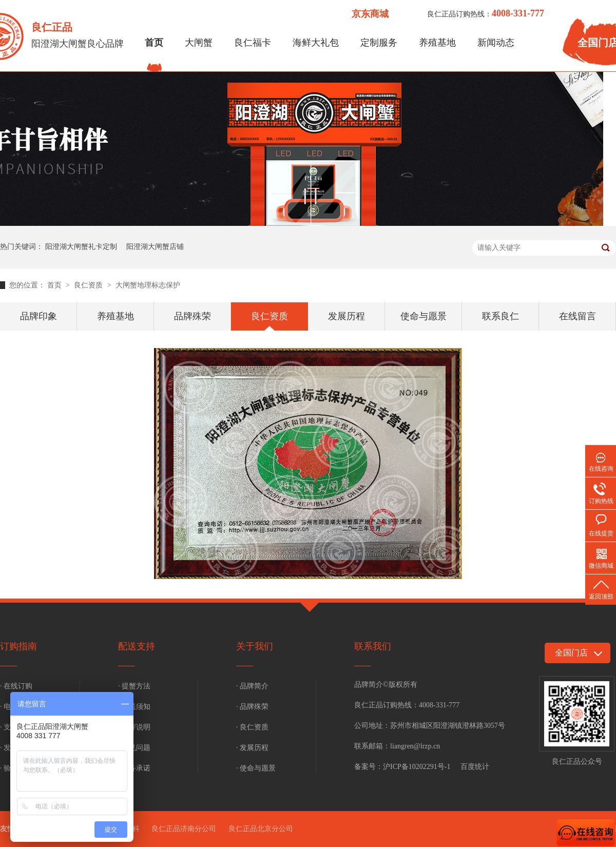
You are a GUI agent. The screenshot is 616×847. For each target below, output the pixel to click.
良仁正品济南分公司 (184, 829)
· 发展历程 (252, 748)
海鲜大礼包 (316, 43)
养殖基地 (437, 43)
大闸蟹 (199, 43)
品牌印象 (38, 316)
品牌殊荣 (192, 316)
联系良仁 (500, 316)
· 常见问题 (134, 748)
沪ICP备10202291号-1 (417, 767)
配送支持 (137, 646)
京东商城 (370, 14)
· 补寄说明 (134, 727)
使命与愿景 (423, 316)
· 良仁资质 (252, 727)
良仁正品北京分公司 (261, 829)
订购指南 (18, 646)
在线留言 (577, 316)
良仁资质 (89, 285)
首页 (154, 43)
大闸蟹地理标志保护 (148, 285)
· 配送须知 (134, 707)
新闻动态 (496, 43)
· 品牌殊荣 (252, 707)
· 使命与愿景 (256, 768)
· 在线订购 (16, 686)
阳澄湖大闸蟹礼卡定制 (81, 247)
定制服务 (379, 43)
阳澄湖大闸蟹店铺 (155, 247)
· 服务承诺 (134, 768)
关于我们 (255, 646)
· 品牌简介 (252, 686)
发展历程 (346, 316)
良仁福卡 (253, 43)
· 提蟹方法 (134, 686)
